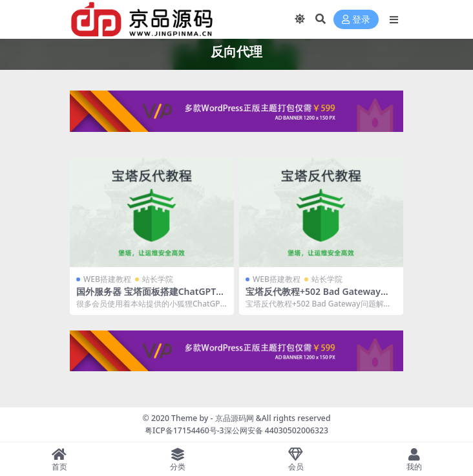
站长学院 (158, 279)
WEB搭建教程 (107, 279)
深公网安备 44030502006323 (276, 430)
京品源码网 (235, 418)
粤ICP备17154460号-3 (184, 430)
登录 (356, 20)
